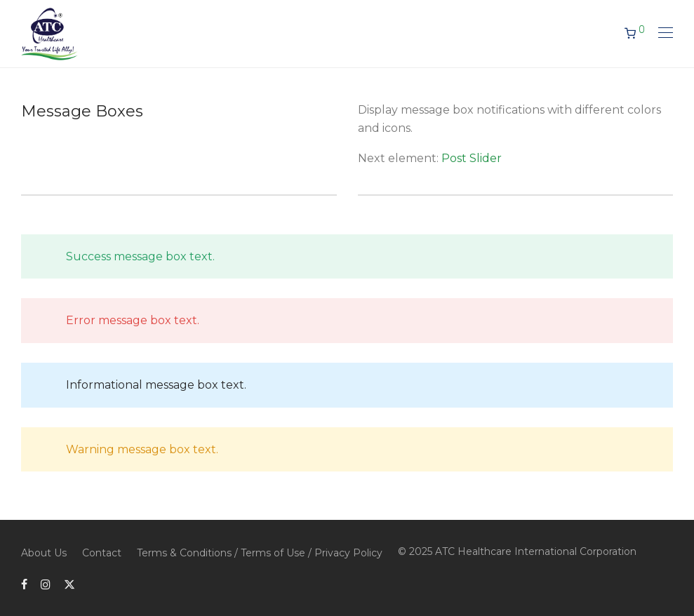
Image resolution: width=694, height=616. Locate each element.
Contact (102, 553)
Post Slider (472, 158)
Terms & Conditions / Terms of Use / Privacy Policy (260, 553)
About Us (44, 553)
